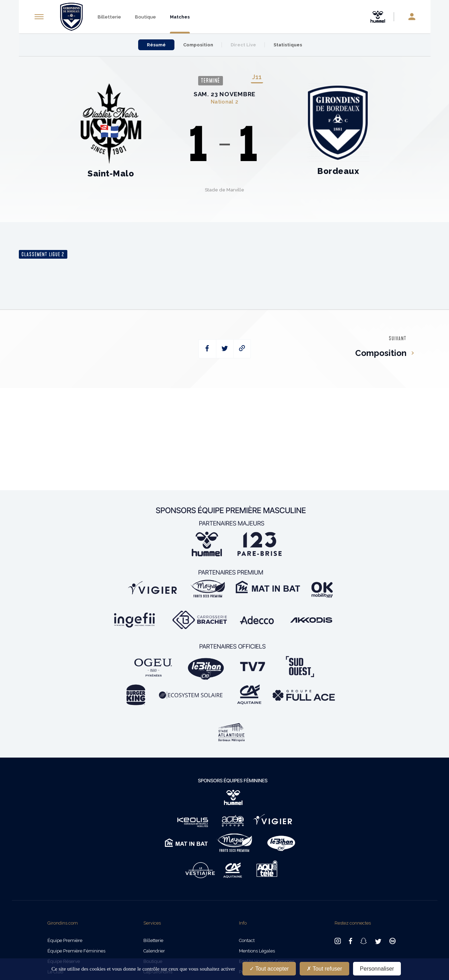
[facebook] (207, 349)
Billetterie (109, 17)
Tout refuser (324, 969)
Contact (247, 940)
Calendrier (154, 951)
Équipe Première (65, 940)
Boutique (145, 17)
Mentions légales (257, 951)
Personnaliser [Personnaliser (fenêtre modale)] (377, 969)
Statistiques (288, 45)
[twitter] (225, 349)
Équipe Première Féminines (76, 951)
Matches (180, 17)
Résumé (156, 45)
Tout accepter (269, 969)
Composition (198, 45)
